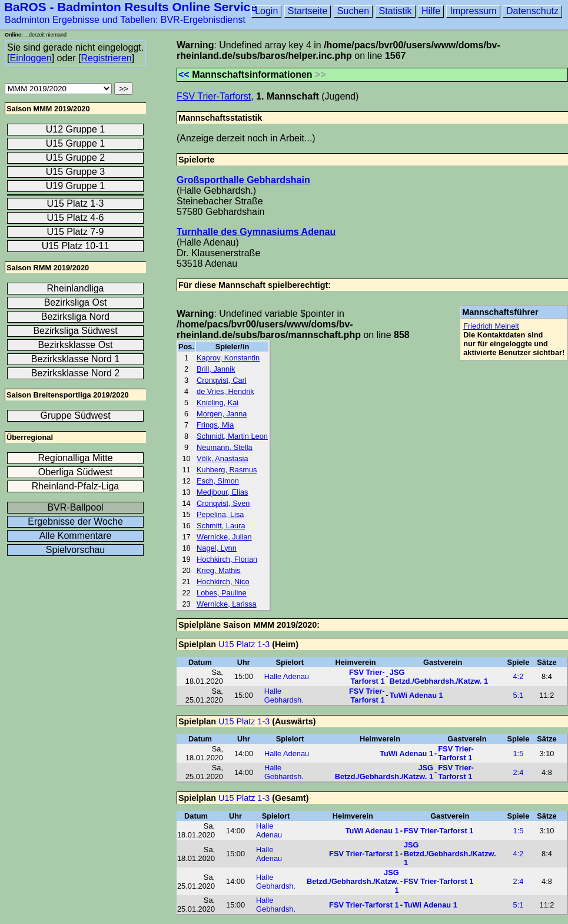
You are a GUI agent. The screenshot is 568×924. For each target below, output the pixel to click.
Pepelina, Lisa (220, 514)
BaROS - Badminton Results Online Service (131, 7)
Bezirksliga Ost (76, 302)
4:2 (519, 676)
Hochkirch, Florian (227, 559)
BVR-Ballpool (75, 507)
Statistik (396, 11)
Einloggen (30, 58)
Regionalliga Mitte (75, 458)
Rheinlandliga (76, 288)
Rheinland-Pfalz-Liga (76, 486)
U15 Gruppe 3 (76, 172)
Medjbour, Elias (222, 492)
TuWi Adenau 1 (416, 695)
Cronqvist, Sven (223, 503)
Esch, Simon (218, 481)
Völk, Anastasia (222, 458)
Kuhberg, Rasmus (227, 470)
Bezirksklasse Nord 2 (75, 373)
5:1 (519, 695)
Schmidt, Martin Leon (232, 436)
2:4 (519, 772)
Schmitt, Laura (221, 526)
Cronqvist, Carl (222, 380)
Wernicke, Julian (224, 537)
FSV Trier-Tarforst (214, 96)
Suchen (353, 11)
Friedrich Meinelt (491, 326)
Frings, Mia (215, 425)
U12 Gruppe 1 (76, 129)
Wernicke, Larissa (226, 604)
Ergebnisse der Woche (75, 521)
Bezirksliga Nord (75, 317)
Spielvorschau (76, 550)
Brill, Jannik (216, 369)
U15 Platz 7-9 (76, 232)
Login (266, 11)
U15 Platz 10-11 (76, 246)
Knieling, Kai (217, 403)
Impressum (473, 11)
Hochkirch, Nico (223, 582)
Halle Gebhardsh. (284, 696)
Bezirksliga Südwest (75, 331)
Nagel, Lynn (217, 548)
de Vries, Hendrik (225, 391)
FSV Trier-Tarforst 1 (367, 677)
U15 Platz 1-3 (244, 644)
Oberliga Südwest (75, 472)
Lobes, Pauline (222, 593)
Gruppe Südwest (75, 415)
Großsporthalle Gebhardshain (243, 180)
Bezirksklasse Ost (75, 345)
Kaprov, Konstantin (228, 358)
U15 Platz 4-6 (76, 218)
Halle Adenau (287, 676)
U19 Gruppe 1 (76, 186)
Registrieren (106, 58)
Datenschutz (532, 11)
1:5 (519, 754)
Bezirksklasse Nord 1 (75, 359)
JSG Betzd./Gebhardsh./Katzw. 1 (439, 677)
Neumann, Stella (225, 447)
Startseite (308, 11)
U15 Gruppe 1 (76, 143)
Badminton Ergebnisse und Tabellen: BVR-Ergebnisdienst (125, 20)
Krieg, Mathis (219, 570)
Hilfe (431, 11)
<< (184, 74)
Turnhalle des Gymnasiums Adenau (256, 232)
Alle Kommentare (76, 536)
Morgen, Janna (222, 414)
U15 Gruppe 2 (76, 158)
